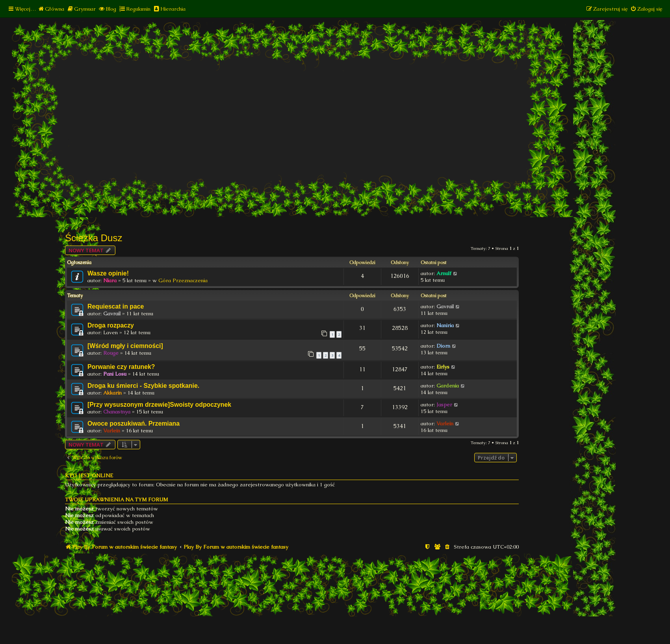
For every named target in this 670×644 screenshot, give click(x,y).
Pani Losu (115, 374)
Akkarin (112, 393)
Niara (110, 280)
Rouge (111, 353)
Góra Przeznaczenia (183, 280)
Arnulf (444, 273)
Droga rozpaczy (111, 325)
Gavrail (112, 314)
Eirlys (443, 367)
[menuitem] (51, 9)
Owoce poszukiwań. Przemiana (134, 423)
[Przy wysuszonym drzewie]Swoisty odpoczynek (159, 405)
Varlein (112, 431)
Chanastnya (117, 412)
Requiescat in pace (116, 306)
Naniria (445, 325)
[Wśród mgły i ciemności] (125, 346)
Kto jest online (89, 476)
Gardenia (448, 386)
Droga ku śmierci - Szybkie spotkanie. (143, 386)
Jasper (444, 405)
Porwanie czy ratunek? (121, 367)
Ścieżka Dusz (94, 238)
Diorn (443, 346)
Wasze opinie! (108, 273)
